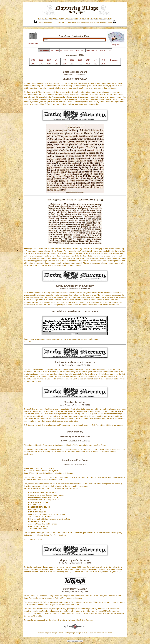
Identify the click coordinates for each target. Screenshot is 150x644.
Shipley (71, 50)
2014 (103, 64)
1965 (49, 64)
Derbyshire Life (92, 50)
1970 (57, 64)
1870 (64, 60)
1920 (88, 60)
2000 (80, 64)
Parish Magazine (105, 50)
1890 (72, 60)
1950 (33, 64)
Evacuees (64, 50)
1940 (103, 60)
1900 (80, 60)
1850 (49, 60)
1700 (33, 60)
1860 (57, 60)
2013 (96, 64)
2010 (88, 64)
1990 (72, 64)
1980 (64, 64)
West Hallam (80, 50)
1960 (41, 64)
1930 (96, 60)
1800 (41, 60)
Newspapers (33, 43)
